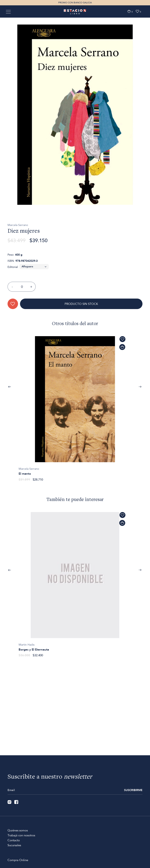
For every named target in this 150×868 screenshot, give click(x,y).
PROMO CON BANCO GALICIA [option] (75, 3)
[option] (75, 138)
